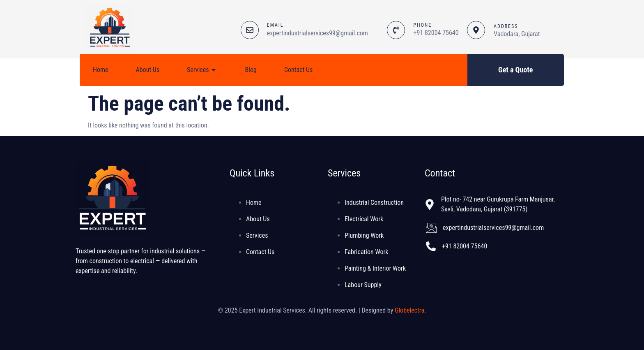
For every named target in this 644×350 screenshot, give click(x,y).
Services (202, 70)
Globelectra (409, 310)
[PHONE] (396, 30)
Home (101, 70)
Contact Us (298, 70)
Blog (251, 70)
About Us (148, 70)
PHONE (423, 25)
